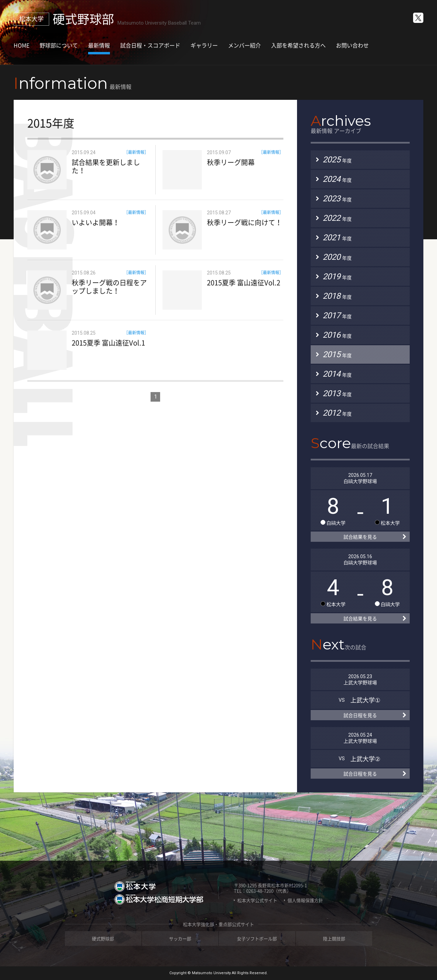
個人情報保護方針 (305, 900)
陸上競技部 (334, 938)
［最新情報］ (136, 152)
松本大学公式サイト (257, 900)
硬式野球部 (103, 938)
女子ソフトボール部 (257, 938)
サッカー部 (180, 938)
